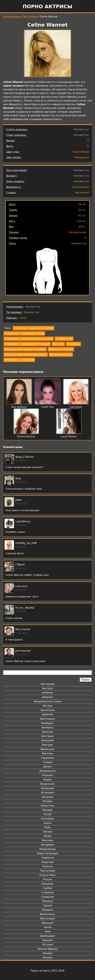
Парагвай (47, 862)
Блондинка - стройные (19, 360)
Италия (47, 801)
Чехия (47, 927)
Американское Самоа (47, 701)
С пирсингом (64, 339)
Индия (47, 780)
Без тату (58, 344)
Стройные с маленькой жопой (33, 328)
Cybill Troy (47, 407)
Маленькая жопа (61, 354)
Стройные (73, 344)
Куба (48, 827)
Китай (47, 814)
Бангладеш (47, 719)
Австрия (48, 688)
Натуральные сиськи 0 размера (25, 349)
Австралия (31, 17)
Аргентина (47, 710)
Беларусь (48, 727)
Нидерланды (47, 849)
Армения (47, 714)
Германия (47, 758)
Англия (47, 706)
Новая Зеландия (47, 853)
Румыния (47, 884)
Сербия (47, 888)
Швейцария (47, 936)
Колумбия (48, 819)
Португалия (47, 871)
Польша (47, 866)
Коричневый (81, 152)
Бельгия (48, 732)
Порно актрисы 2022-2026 (47, 971)
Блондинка (82, 157)
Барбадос (47, 723)
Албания (47, 693)
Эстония (47, 945)
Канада (47, 810)
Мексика (47, 840)
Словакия (47, 892)
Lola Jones (76, 407)
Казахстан (47, 806)
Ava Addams (19, 407)
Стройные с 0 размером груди (24, 333)
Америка (48, 697)
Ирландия (47, 788)
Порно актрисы (47, 7)
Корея (48, 823)
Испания (47, 797)
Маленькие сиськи (61, 349)
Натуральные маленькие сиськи (26, 354)
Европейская (81, 187)
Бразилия (47, 740)
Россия (47, 879)
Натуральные (77, 232)
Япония (47, 958)
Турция (47, 905)
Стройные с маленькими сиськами (27, 344)
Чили (47, 932)
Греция (48, 762)
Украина (47, 910)
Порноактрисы (12, 17)
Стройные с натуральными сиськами (29, 339)
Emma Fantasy (26, 436)
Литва (48, 836)
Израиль (48, 775)
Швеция (47, 940)
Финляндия (47, 919)
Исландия (47, 793)
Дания (48, 767)
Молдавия (47, 845)
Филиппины (47, 914)
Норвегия (47, 858)
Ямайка (48, 953)
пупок (23, 318)
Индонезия (47, 784)
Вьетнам (47, 753)
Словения (48, 897)
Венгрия (47, 745)
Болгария (47, 736)
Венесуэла (47, 749)
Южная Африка (47, 949)
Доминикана (47, 771)
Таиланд (47, 901)
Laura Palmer (69, 436)
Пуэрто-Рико (48, 875)
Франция (47, 923)
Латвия (48, 832)
